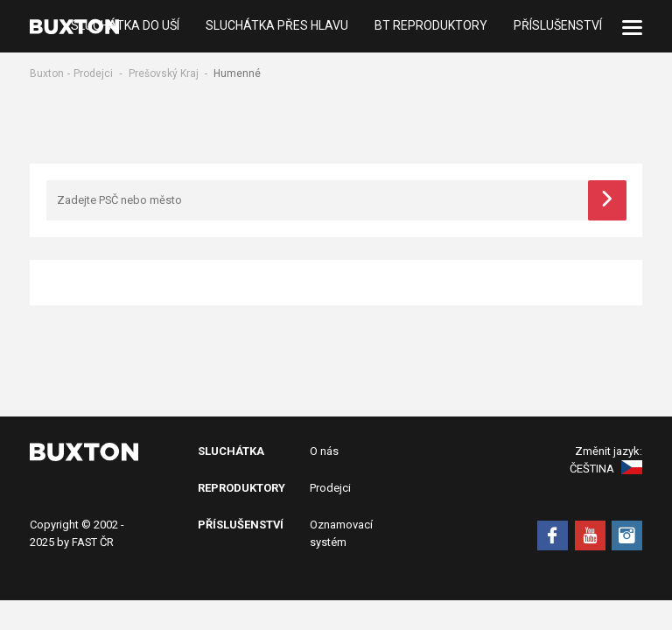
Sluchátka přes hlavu (277, 26)
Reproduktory (241, 488)
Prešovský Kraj (164, 73)
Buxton (47, 73)
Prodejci (93, 73)
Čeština (606, 469)
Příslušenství (558, 26)
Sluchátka (231, 451)
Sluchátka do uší (125, 26)
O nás (324, 451)
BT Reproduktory (431, 26)
